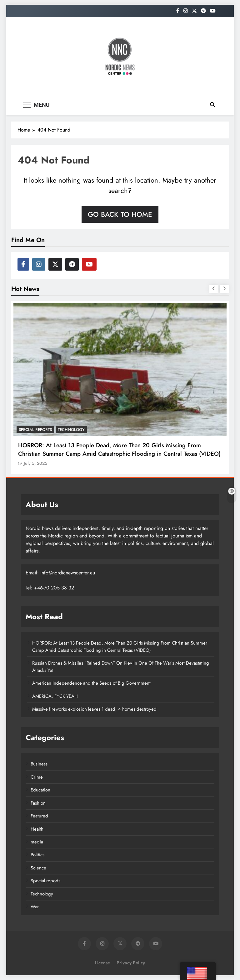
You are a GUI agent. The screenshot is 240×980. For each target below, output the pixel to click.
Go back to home (120, 214)
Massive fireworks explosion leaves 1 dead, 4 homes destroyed (94, 709)
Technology (71, 430)
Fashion (38, 803)
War (35, 907)
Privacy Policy (131, 963)
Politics (37, 855)
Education (40, 790)
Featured (39, 816)
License (102, 963)
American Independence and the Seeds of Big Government (91, 683)
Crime (37, 777)
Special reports (35, 430)
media (37, 842)
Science (38, 868)
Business (39, 764)
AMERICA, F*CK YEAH (55, 696)
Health (37, 829)
